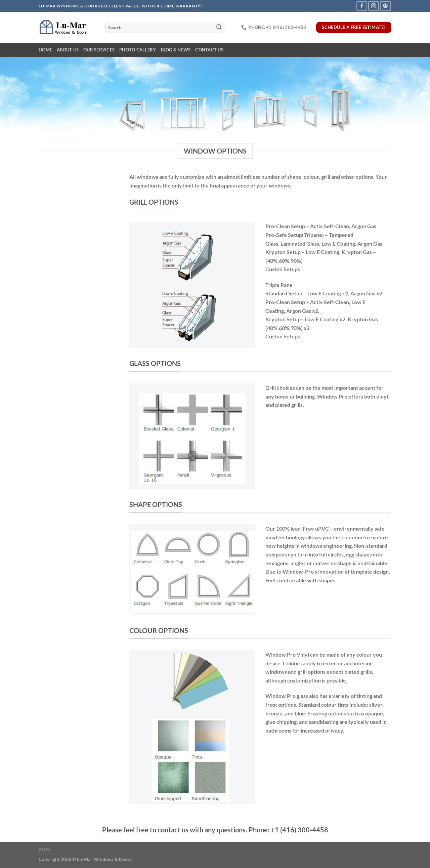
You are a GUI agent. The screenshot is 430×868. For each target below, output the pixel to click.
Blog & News (176, 50)
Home (45, 50)
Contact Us (209, 50)
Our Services (99, 50)
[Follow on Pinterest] (385, 6)
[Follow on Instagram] (374, 6)
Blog (45, 849)
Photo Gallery (138, 50)
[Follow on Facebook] (362, 6)
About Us (68, 50)
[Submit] (219, 28)
